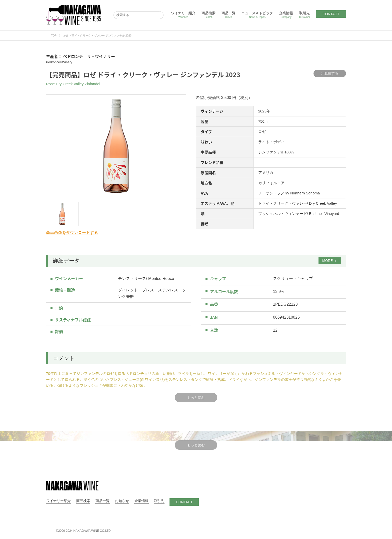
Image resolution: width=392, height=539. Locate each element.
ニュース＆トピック (257, 15)
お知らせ (120, 501)
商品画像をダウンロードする (72, 233)
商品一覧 (228, 15)
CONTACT (331, 14)
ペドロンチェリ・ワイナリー (89, 56)
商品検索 (208, 15)
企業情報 (286, 15)
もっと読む (196, 398)
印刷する (330, 73)
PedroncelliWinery (59, 62)
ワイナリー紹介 (183, 15)
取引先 (304, 15)
